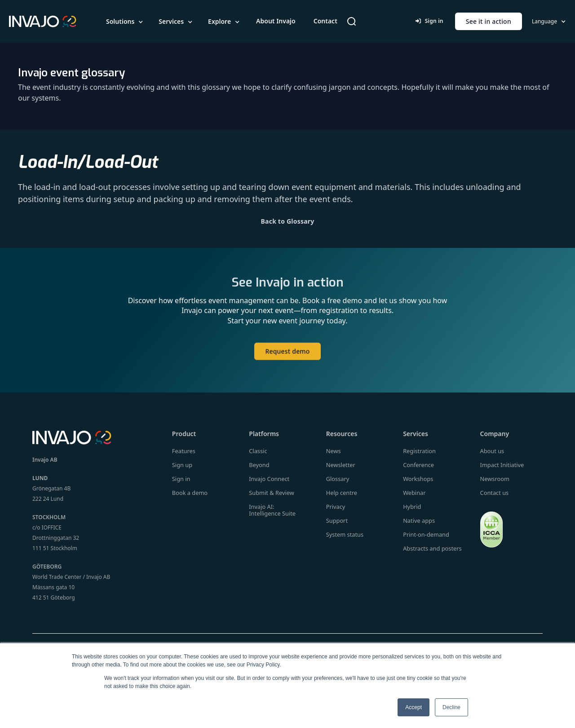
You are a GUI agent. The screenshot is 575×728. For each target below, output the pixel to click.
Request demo (287, 360)
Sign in (429, 21)
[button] (125, 22)
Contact (325, 21)
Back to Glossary (288, 221)
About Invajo (276, 21)
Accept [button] (414, 707)
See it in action (489, 21)
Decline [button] (451, 707)
